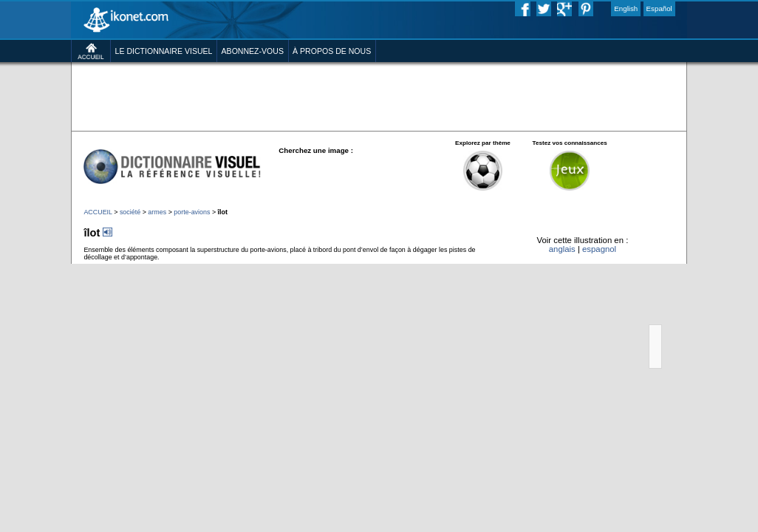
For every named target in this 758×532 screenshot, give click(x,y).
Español (659, 8)
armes (157, 212)
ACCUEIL (98, 212)
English (626, 8)
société (130, 212)
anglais (562, 249)
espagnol (599, 249)
